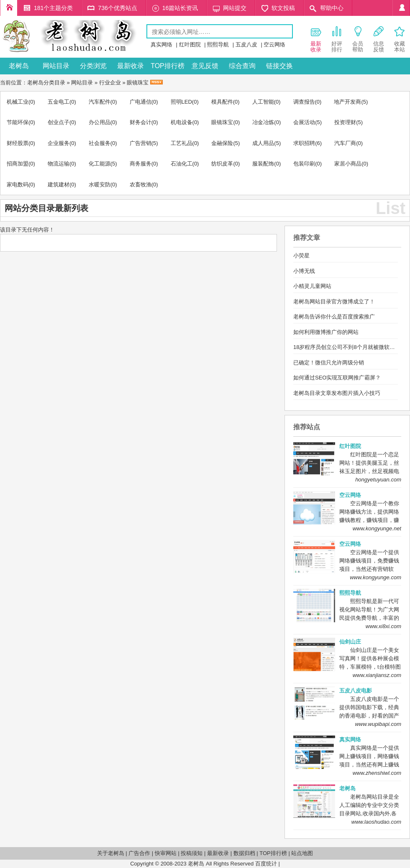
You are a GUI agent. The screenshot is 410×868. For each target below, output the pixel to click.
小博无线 (304, 271)
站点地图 (302, 853)
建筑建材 (59, 185)
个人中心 (401, 8)
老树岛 (19, 66)
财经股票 (18, 143)
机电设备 (182, 122)
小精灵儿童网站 (312, 286)
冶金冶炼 (263, 122)
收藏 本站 (400, 39)
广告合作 (139, 853)
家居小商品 (348, 164)
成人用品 (263, 143)
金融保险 (222, 143)
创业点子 (59, 122)
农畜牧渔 (141, 185)
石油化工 (182, 164)
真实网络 (161, 45)
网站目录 (56, 66)
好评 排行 (337, 39)
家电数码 (18, 185)
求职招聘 (304, 143)
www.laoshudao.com (376, 822)
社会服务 (100, 143)
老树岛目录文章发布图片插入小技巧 (337, 393)
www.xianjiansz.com (377, 675)
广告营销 (141, 143)
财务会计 (141, 122)
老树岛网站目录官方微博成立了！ (334, 302)
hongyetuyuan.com (378, 480)
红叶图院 (190, 45)
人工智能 (263, 102)
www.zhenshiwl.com (377, 773)
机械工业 (18, 102)
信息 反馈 (379, 39)
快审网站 (166, 853)
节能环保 (18, 122)
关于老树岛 (111, 853)
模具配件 (222, 102)
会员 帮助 (358, 39)
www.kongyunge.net (377, 528)
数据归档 (244, 853)
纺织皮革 (222, 164)
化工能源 (100, 164)
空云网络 (274, 45)
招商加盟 (18, 164)
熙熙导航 (218, 45)
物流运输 (59, 164)
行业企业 (110, 83)
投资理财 (345, 122)
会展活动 (304, 122)
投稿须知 (192, 853)
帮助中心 (332, 8)
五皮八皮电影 (356, 691)
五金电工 (59, 102)
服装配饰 (263, 164)
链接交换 (279, 66)
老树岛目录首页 (9, 8)
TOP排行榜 (168, 66)
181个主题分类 (53, 8)
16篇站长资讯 (180, 8)
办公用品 (100, 122)
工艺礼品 (182, 143)
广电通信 (141, 102)
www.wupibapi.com (378, 724)
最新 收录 (316, 39)
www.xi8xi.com (383, 626)
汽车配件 (100, 102)
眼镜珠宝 (138, 83)
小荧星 (301, 256)
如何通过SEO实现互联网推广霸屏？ (337, 378)
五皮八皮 (246, 45)
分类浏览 (93, 66)
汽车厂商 (345, 143)
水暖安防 (100, 185)
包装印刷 (304, 164)
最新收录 (131, 66)
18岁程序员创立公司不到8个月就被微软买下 (347, 347)
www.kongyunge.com (375, 577)
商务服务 (141, 164)
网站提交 (235, 8)
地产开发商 (347, 102)
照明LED (181, 102)
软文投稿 (283, 8)
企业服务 (59, 143)
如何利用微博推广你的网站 (326, 332)
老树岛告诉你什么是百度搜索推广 (334, 317)
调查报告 (304, 102)
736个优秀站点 (117, 8)
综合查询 (242, 66)
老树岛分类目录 (46, 83)
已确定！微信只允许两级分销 (329, 363)
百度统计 (266, 864)
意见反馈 (205, 66)
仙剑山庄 (350, 642)
